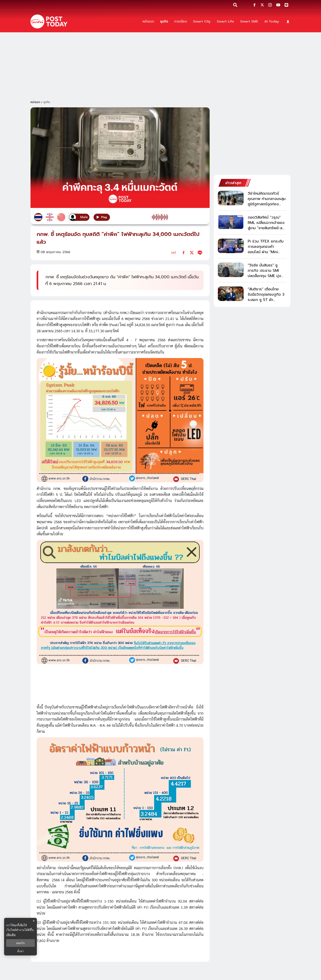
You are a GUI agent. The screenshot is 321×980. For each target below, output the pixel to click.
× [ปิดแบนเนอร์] (34, 921)
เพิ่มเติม (11, 935)
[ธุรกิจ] (164, 22)
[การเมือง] (181, 22)
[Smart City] (202, 22)
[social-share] (254, 5)
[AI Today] (272, 22)
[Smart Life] (225, 22)
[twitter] (192, 253)
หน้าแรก (35, 102)
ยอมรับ (20, 943)
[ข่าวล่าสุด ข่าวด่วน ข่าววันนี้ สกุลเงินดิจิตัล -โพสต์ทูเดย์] (49, 21)
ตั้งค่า (21, 951)
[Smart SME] (249, 22)
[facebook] (184, 253)
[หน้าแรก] (148, 22)
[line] (200, 253)
